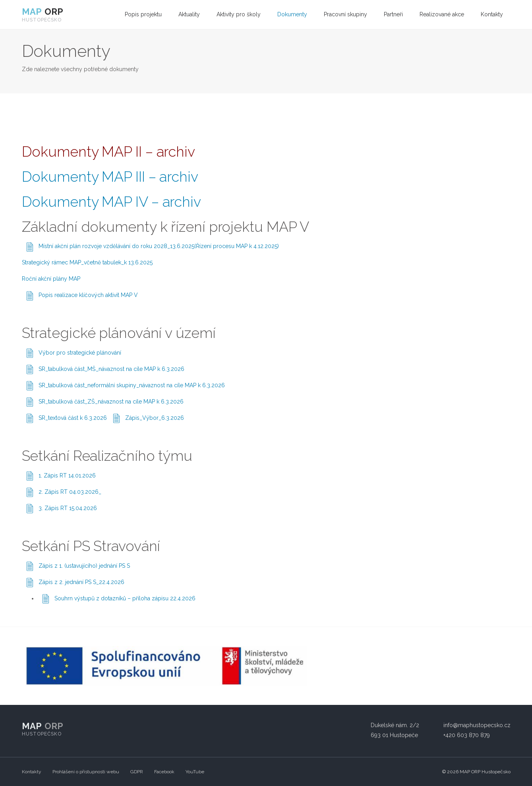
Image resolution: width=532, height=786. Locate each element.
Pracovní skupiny (345, 14)
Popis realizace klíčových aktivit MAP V (88, 295)
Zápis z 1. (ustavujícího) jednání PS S (84, 566)
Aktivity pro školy (239, 14)
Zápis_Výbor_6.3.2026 (155, 418)
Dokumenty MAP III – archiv (110, 177)
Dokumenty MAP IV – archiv (112, 202)
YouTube (195, 772)
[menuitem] (143, 15)
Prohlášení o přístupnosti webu (86, 772)
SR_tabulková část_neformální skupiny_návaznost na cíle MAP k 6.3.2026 (132, 385)
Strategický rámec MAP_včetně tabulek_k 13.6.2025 (87, 262)
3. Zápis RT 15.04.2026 (68, 508)
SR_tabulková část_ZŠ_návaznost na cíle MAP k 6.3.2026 (111, 402)
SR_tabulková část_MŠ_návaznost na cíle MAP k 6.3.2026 (111, 369)
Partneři (393, 14)
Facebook (164, 772)
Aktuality (189, 14)
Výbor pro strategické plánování (80, 353)
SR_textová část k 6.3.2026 (73, 418)
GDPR (137, 772)
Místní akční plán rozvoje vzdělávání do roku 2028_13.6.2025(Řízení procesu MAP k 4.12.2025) (159, 246)
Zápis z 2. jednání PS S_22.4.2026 (81, 582)
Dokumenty (292, 14)
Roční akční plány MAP (51, 279)
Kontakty (492, 14)
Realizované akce (442, 14)
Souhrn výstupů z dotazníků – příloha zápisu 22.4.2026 (125, 598)
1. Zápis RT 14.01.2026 (67, 475)
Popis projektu (143, 14)
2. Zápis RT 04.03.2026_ (70, 492)
